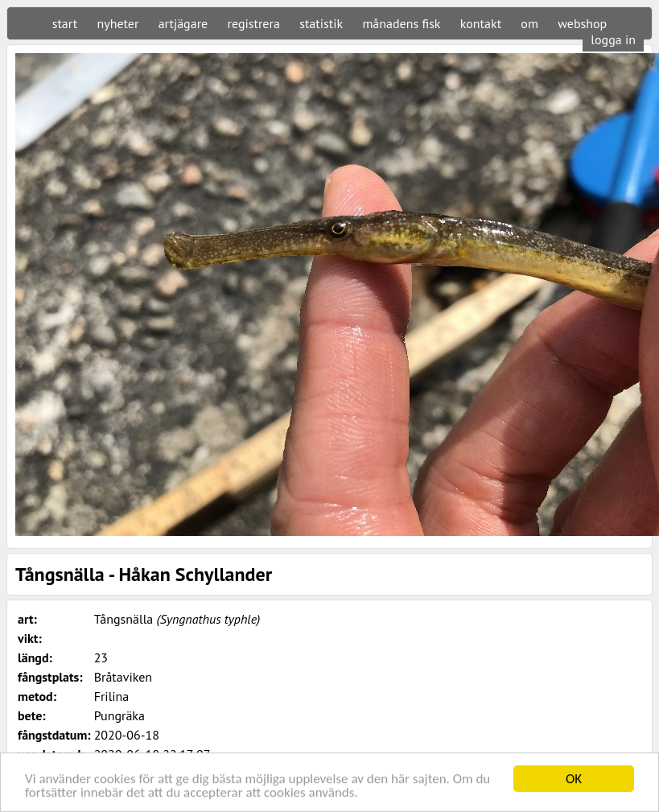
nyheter (117, 23)
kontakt (481, 23)
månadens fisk (401, 23)
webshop (582, 23)
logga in (613, 39)
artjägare (183, 23)
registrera (254, 23)
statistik (321, 23)
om (529, 23)
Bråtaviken (123, 677)
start (65, 23)
